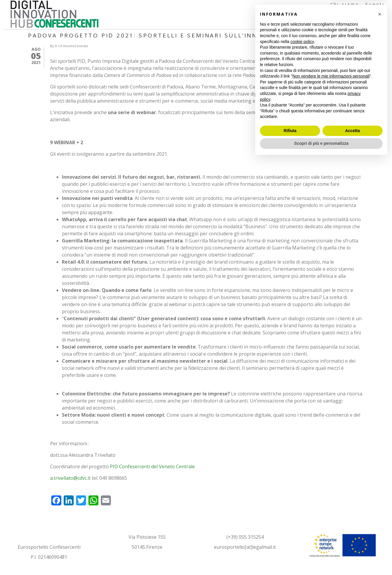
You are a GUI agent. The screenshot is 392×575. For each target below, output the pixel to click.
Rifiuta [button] (290, 546)
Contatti (375, 24)
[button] (380, 430)
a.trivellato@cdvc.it (70, 478)
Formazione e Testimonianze (341, 14)
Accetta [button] (353, 546)
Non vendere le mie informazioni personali (331, 492)
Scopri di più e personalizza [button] (321, 559)
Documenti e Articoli (325, 24)
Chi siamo (345, 4)
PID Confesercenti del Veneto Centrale (152, 466)
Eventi (375, 4)
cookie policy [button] (302, 457)
